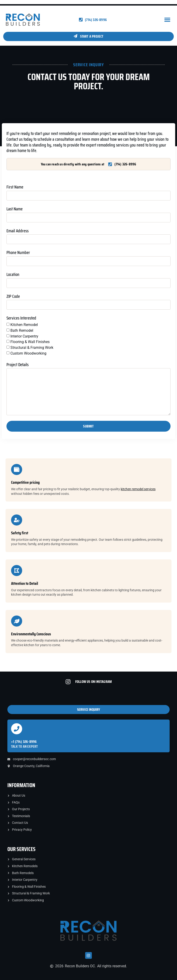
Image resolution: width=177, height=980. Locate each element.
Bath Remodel (22, 330)
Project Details (18, 365)
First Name (15, 187)
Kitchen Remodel (24, 325)
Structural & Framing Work (32, 348)
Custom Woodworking (28, 353)
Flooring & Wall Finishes (30, 342)
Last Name (15, 209)
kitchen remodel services (138, 489)
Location (13, 275)
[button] (167, 20)
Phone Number (18, 253)
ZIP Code (13, 297)
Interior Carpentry (24, 336)
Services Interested (21, 318)
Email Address (18, 231)
